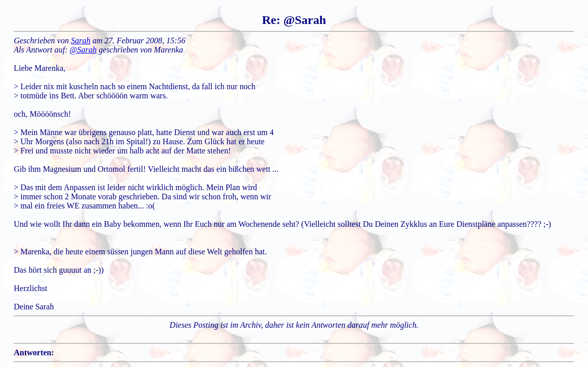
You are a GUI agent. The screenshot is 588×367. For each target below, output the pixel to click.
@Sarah (83, 50)
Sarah (81, 41)
